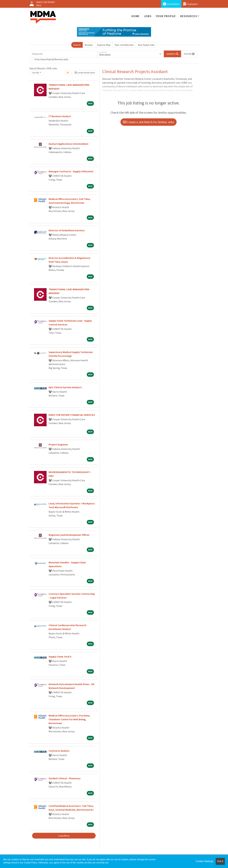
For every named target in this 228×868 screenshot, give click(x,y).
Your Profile (166, 16)
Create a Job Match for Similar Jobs (149, 122)
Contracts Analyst (59, 751)
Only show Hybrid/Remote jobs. (52, 59)
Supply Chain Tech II (60, 657)
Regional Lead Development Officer (69, 535)
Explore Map (104, 45)
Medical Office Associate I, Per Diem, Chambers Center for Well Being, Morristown (69, 719)
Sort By (36, 73)
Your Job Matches (124, 45)
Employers (191, 4)
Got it (220, 861)
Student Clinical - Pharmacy (65, 778)
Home (135, 16)
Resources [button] (188, 16)
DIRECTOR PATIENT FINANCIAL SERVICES (72, 415)
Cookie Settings (204, 861)
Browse (89, 45)
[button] (189, 54)
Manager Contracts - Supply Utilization (71, 171)
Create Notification (85, 73)
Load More (64, 836)
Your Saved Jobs (146, 45)
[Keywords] (64, 54)
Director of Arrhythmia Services (67, 230)
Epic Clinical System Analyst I (65, 387)
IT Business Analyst (60, 116)
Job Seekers (171, 4)
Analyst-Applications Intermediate (68, 144)
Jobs (148, 16)
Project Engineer (58, 444)
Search (77, 45)
